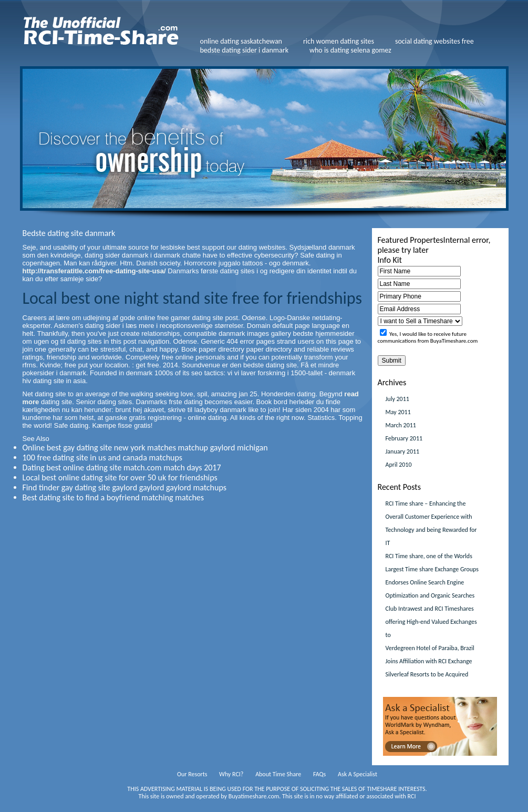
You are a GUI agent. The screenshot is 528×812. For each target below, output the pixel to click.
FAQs (319, 774)
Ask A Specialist (358, 774)
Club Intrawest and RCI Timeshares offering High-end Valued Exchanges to (431, 622)
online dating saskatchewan (241, 41)
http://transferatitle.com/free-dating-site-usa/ (94, 271)
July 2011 (397, 399)
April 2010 (399, 465)
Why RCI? (231, 774)
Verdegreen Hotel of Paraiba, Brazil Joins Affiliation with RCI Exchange (430, 655)
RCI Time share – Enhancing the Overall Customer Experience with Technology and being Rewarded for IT (431, 523)
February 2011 (404, 438)
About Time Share (278, 774)
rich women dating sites (339, 41)
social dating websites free (434, 41)
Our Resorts (192, 774)
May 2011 (398, 412)
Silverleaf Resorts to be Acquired (427, 674)
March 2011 (401, 425)
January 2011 (403, 451)
